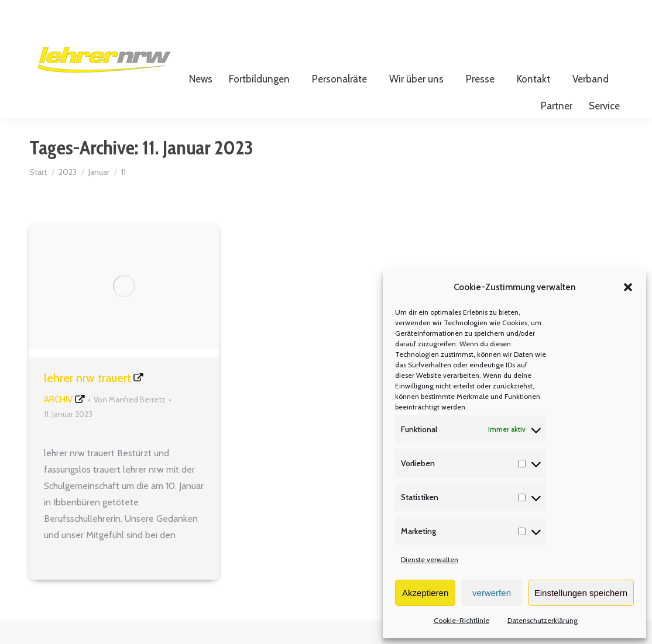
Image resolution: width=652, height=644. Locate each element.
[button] (628, 287)
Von (130, 423)
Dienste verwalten (430, 559)
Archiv (58, 423)
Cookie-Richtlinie (461, 620)
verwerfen (492, 593)
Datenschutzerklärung (543, 620)
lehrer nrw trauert (87, 401)
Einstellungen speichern (581, 593)
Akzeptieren (425, 593)
